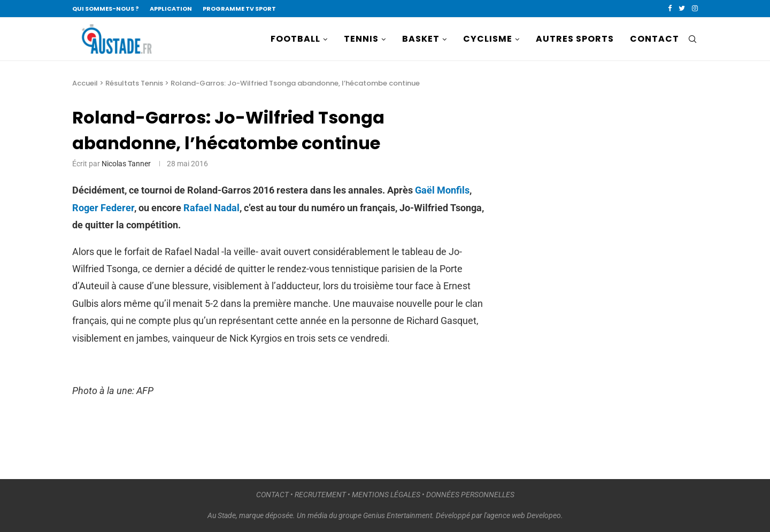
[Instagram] (695, 9)
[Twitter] (682, 9)
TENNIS (361, 39)
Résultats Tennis (134, 83)
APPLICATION (171, 9)
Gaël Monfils (442, 190)
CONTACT (654, 39)
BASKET (421, 39)
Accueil (85, 83)
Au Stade (222, 515)
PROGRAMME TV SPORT (239, 9)
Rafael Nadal (211, 208)
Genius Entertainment (398, 515)
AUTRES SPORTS (575, 39)
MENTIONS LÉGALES (386, 495)
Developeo (544, 515)
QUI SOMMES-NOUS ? (106, 9)
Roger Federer (103, 208)
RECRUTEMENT (320, 495)
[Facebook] (670, 9)
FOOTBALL (295, 39)
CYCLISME (488, 39)
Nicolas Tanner (126, 164)
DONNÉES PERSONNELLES (470, 495)
